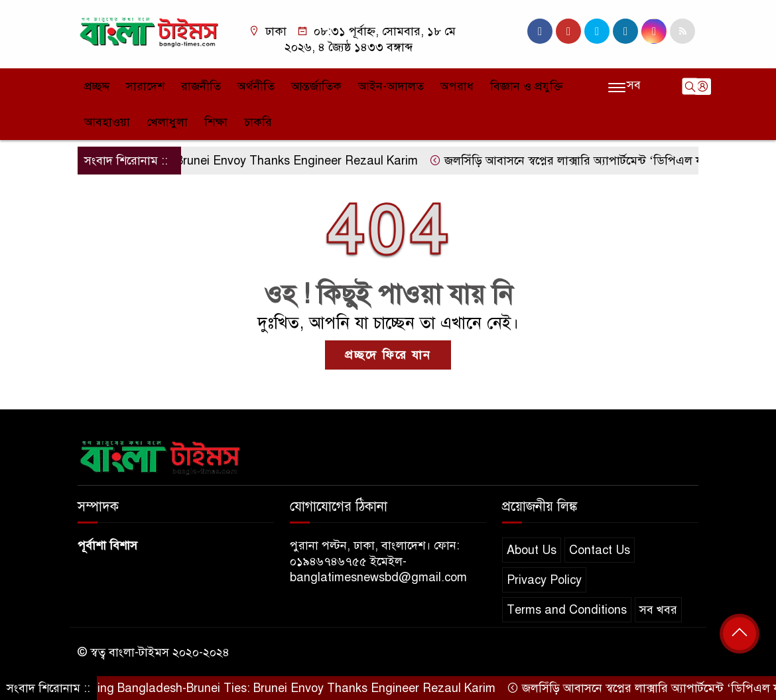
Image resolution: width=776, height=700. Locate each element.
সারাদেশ (145, 86)
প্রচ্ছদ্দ (97, 86)
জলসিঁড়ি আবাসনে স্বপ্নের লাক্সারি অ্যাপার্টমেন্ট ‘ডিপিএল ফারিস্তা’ (588, 161)
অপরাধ (457, 86)
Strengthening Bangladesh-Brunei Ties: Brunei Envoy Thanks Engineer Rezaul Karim (266, 688)
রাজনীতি (201, 86)
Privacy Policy (544, 580)
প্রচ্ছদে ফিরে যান (388, 355)
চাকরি (258, 122)
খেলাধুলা (167, 122)
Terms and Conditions (567, 610)
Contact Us (600, 550)
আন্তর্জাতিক (316, 86)
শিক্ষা (216, 122)
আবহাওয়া (107, 122)
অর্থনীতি (256, 86)
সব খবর (658, 610)
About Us (532, 550)
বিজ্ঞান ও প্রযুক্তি (527, 86)
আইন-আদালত (391, 86)
